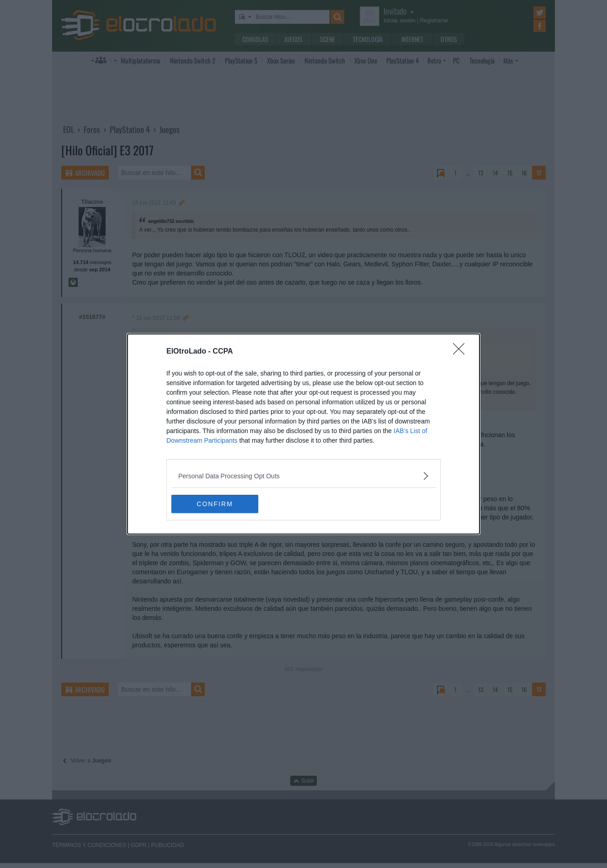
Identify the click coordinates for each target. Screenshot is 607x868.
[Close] (462, 352)
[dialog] (303, 434)
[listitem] (303, 476)
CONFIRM (215, 503)
